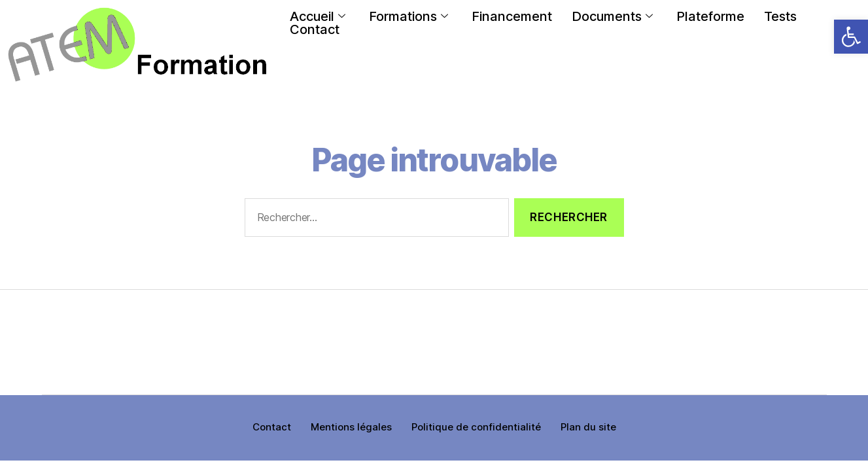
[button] (851, 37)
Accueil (318, 16)
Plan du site (588, 427)
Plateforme (710, 16)
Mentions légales (351, 427)
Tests (780, 16)
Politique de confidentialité (476, 427)
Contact (315, 29)
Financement (512, 16)
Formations (408, 16)
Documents (612, 16)
